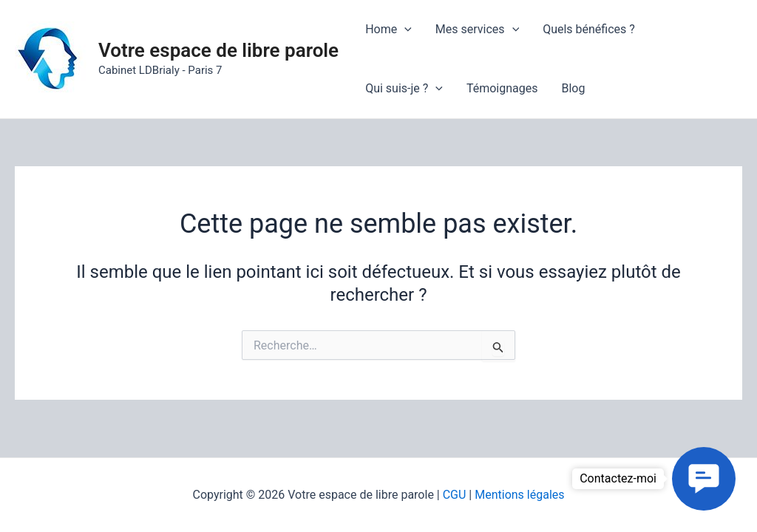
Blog (573, 88)
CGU (455, 495)
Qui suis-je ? (404, 89)
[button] (704, 479)
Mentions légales (519, 495)
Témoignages (502, 88)
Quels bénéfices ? (589, 29)
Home (388, 30)
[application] (404, 30)
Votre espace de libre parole (218, 50)
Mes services (477, 30)
